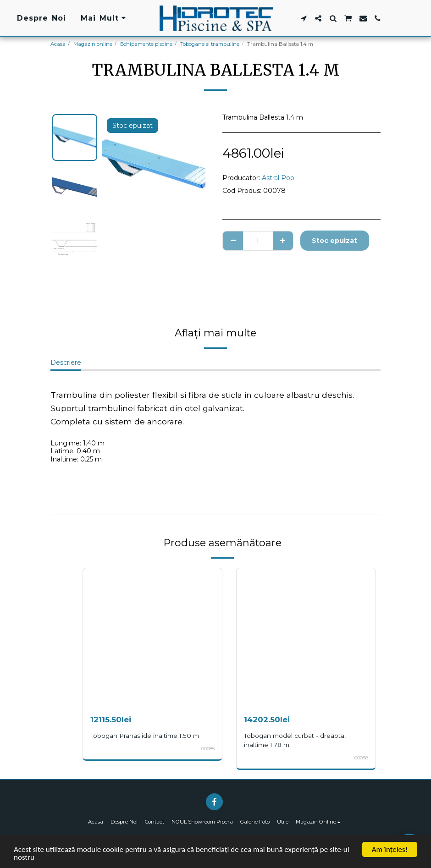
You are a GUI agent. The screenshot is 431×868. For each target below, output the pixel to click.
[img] (152, 638)
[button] (304, 18)
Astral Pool (279, 178)
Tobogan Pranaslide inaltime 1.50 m (145, 736)
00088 (361, 758)
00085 (208, 749)
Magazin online (93, 44)
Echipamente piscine (146, 44)
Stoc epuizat (334, 241)
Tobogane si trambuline (210, 44)
